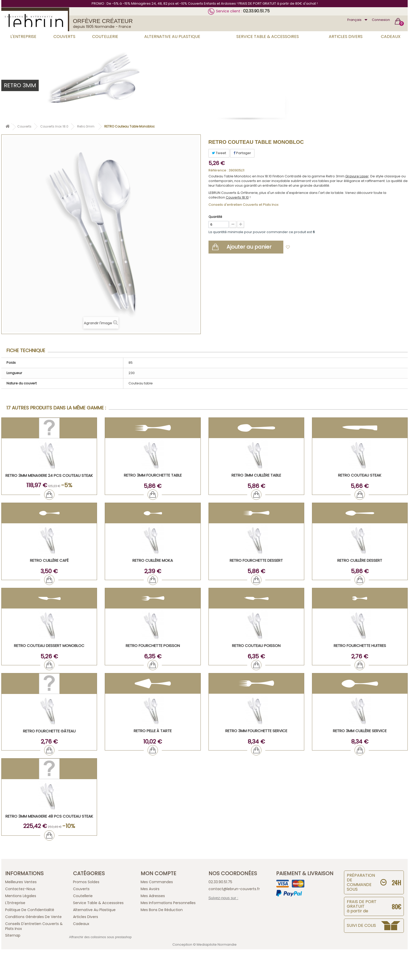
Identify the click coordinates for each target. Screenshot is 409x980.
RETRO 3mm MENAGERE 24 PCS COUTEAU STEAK (49, 475)
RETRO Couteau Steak (360, 475)
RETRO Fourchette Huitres (360, 646)
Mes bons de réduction (162, 910)
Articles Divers (346, 37)
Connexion (381, 20)
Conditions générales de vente (33, 917)
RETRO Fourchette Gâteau (49, 731)
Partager (242, 153)
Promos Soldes (86, 882)
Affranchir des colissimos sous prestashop (101, 937)
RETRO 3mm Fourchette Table (153, 475)
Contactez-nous (20, 889)
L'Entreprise (23, 37)
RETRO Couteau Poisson (256, 646)
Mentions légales (21, 896)
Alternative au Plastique (172, 37)
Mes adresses (153, 896)
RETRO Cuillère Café (49, 560)
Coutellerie (105, 37)
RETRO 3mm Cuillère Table (256, 475)
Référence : (218, 170)
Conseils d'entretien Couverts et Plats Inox (243, 205)
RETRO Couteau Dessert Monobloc (49, 646)
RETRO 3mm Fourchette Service (256, 731)
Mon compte (158, 873)
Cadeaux (391, 37)
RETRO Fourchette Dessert (256, 560)
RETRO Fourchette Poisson (153, 646)
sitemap (13, 935)
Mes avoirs (150, 889)
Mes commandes (157, 882)
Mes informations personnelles (168, 903)
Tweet (219, 153)
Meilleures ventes (21, 882)
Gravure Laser (357, 176)
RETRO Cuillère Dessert (360, 560)
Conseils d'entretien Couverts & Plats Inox (34, 926)
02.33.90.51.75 (256, 11)
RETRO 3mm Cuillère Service (360, 731)
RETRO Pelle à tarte (153, 731)
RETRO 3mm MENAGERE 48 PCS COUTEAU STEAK (49, 816)
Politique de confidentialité (30, 910)
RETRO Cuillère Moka (153, 560)
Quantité (215, 217)
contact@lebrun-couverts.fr (234, 889)
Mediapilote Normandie (217, 945)
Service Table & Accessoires (268, 37)
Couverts (64, 37)
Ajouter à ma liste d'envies (316, 247)
